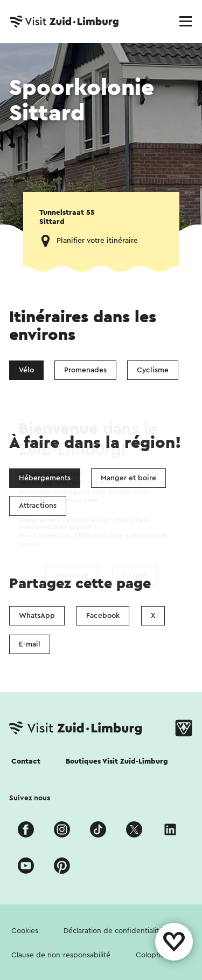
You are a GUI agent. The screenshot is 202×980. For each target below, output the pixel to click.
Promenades (85, 370)
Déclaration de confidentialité (113, 931)
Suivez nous (30, 798)
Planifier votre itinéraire (97, 241)
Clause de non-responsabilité (61, 955)
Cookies (25, 931)
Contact (26, 761)
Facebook (103, 616)
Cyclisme (153, 370)
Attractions (38, 506)
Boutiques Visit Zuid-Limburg (117, 761)
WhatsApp (37, 616)
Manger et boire (128, 478)
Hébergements (45, 478)
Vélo (26, 370)
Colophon (152, 955)
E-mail (30, 644)
